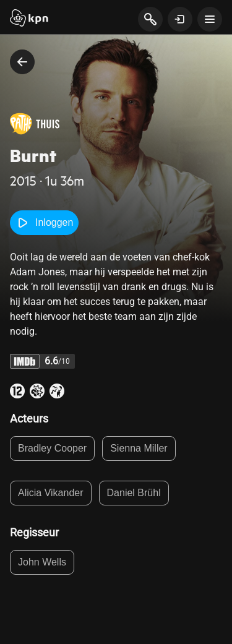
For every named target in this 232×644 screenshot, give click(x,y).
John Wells (42, 562)
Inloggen (44, 223)
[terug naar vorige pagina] (22, 62)
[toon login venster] (180, 19)
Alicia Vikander (51, 493)
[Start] (29, 19)
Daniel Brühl (134, 493)
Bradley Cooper (52, 448)
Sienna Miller (139, 448)
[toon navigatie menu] (210, 19)
